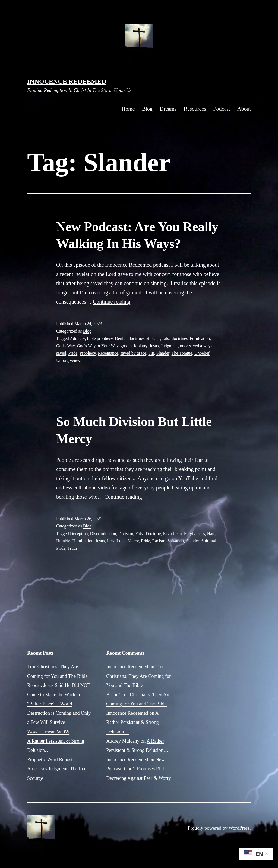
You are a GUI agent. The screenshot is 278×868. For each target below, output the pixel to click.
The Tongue (182, 353)
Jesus (154, 346)
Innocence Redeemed (67, 81)
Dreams (168, 109)
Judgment (169, 346)
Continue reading (112, 302)
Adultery (77, 338)
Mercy (133, 541)
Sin (151, 353)
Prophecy (88, 353)
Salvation (176, 541)
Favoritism (172, 534)
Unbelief (202, 353)
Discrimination (103, 534)
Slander (163, 353)
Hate (211, 534)
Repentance (108, 353)
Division (126, 534)
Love (121, 541)
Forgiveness (195, 534)
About (244, 109)
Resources (195, 109)
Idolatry (141, 346)
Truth (72, 548)
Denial (121, 338)
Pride (73, 353)
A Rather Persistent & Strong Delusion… (132, 722)
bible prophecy (100, 338)
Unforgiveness (69, 360)
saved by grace (133, 353)
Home (128, 109)
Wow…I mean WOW (48, 732)
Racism (159, 541)
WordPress (239, 828)
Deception (79, 534)
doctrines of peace (144, 338)
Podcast (222, 109)
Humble (63, 541)
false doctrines (175, 338)
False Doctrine (148, 534)
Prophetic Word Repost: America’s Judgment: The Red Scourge (57, 769)
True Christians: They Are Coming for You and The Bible (138, 676)
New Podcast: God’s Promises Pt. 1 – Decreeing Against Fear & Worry (138, 769)
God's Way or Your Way (98, 346)
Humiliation (83, 541)
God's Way (65, 346)
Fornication (200, 338)
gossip (126, 346)
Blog (147, 109)
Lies (111, 541)
